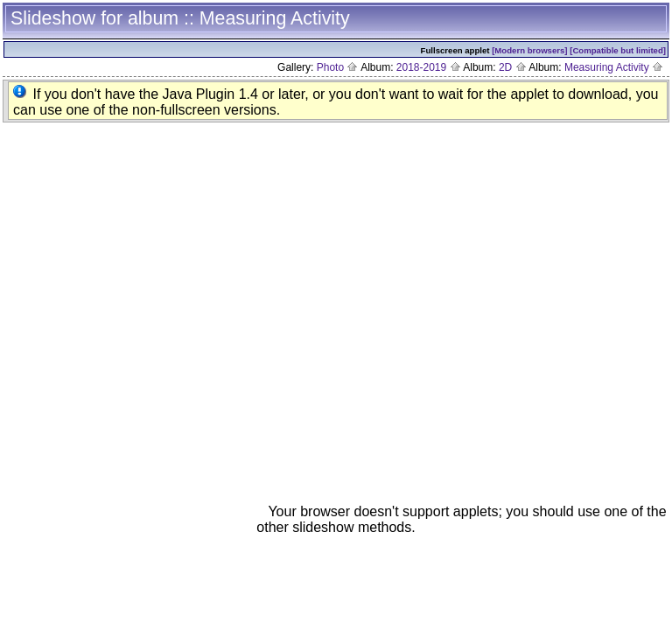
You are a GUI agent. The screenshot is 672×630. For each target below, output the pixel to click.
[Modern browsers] (529, 50)
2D (513, 67)
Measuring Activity (614, 67)
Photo (338, 67)
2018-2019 (429, 67)
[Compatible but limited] (618, 50)
